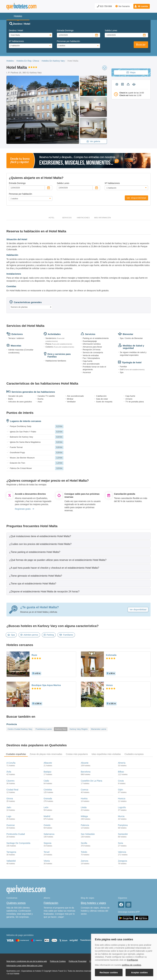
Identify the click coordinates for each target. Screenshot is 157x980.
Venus (109, 685)
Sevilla (84, 843)
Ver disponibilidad (136, 198)
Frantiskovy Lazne (44, 729)
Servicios (67, 218)
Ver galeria (93, 141)
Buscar (141, 45)
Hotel (52, 218)
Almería (122, 763)
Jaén (9, 807)
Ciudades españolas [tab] (16, 754)
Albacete (48, 763)
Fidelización (51, 903)
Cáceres (10, 781)
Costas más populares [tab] (77, 754)
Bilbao (121, 772)
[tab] (78, 536)
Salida (111, 30)
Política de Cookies (58, 961)
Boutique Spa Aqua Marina (46, 685)
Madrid (47, 816)
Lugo (9, 816)
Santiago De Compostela (18, 843)
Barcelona (86, 772)
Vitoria (47, 861)
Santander (123, 834)
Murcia (121, 816)
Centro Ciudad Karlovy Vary (20, 729)
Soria (121, 843)
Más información (103, 218)
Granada (48, 799)
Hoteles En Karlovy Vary (53, 61)
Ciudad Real (12, 790)
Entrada (65, 30)
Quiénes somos (16, 903)
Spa (11, 635)
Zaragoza (123, 861)
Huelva (84, 799)
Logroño (122, 807)
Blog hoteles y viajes (93, 903)
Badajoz (48, 772)
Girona (10, 799)
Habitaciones (83, 218)
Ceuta (121, 781)
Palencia (85, 825)
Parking (49, 635)
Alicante (85, 763)
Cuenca (84, 790)
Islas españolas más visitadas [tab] (106, 754)
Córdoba (48, 790)
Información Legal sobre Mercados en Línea (24, 966)
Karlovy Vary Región (79, 729)
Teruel (47, 852)
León (46, 807)
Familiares (66, 635)
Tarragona (11, 852)
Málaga (84, 816)
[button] (142, 6)
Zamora (84, 861)
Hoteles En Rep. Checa (28, 61)
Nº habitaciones (16, 41)
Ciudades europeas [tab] (134, 754)
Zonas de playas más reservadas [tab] (46, 754)
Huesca (122, 799)
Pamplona (123, 825)
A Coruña (11, 763)
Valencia (122, 852)
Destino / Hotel (16, 30)
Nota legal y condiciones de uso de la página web (27, 961)
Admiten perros (29, 635)
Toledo (84, 852)
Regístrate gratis (24, 509)
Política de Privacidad (78, 961)
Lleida (84, 807)
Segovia (48, 843)
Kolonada (111, 655)
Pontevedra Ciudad (16, 834)
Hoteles (10, 61)
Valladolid (11, 861)
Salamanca (49, 834)
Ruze (34, 655)
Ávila (9, 772)
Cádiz (46, 781)
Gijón (121, 790)
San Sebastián (88, 834)
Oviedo (47, 825)
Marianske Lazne (99, 729)
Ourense (11, 825)
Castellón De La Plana (91, 781)
